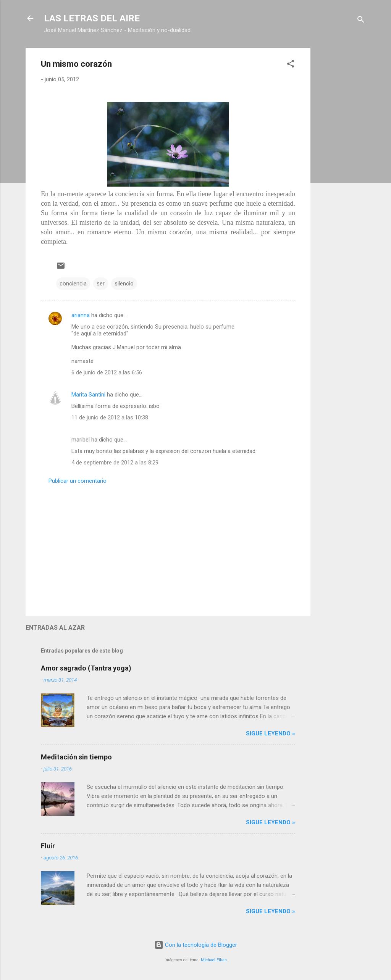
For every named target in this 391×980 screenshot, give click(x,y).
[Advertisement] (341, 162)
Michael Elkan (214, 960)
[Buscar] (361, 21)
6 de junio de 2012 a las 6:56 (107, 372)
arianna (81, 315)
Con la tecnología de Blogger (196, 945)
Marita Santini (88, 395)
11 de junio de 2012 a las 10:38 (110, 417)
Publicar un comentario (78, 481)
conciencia (73, 284)
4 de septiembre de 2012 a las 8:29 (115, 463)
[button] (291, 65)
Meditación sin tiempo (76, 757)
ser (101, 284)
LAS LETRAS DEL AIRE (92, 18)
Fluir (48, 846)
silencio (124, 284)
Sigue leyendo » (271, 733)
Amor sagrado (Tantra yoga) (86, 668)
